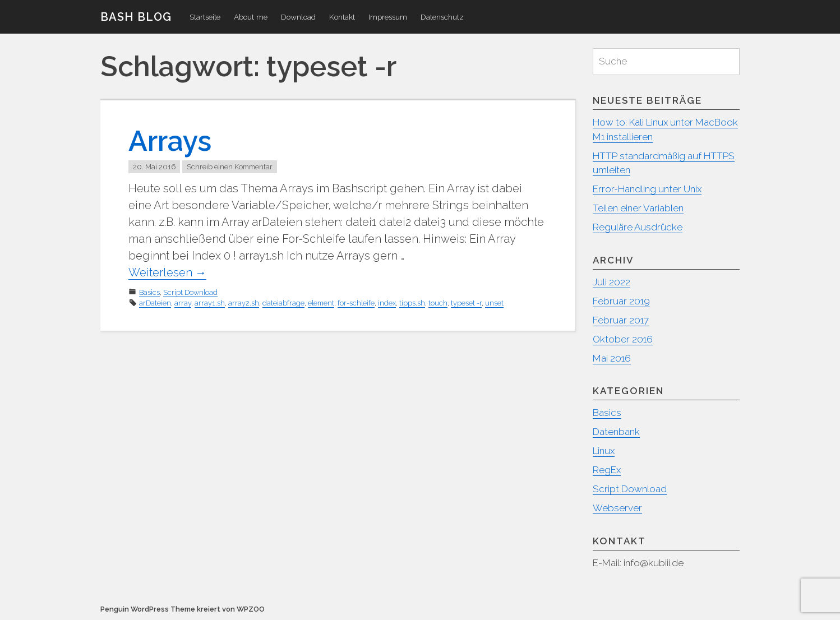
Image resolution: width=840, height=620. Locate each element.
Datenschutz (442, 17)
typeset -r (466, 303)
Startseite (205, 17)
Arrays (170, 141)
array (183, 303)
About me (251, 17)
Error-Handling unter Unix (647, 189)
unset (494, 303)
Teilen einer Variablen (638, 208)
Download (298, 17)
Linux (604, 451)
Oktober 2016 (623, 339)
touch (438, 303)
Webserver (617, 508)
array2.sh (244, 303)
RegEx (607, 470)
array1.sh (210, 303)
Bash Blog (136, 17)
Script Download (190, 292)
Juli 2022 (611, 282)
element (321, 303)
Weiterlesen (167, 272)
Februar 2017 (621, 320)
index (387, 303)
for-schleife (356, 303)
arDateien (155, 303)
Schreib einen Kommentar (230, 167)
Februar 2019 (621, 301)
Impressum (388, 17)
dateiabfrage (283, 303)
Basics (149, 292)
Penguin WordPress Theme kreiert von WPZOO (183, 609)
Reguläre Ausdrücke (638, 227)
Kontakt (342, 17)
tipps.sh (412, 303)
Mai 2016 (612, 358)
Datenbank (616, 432)
